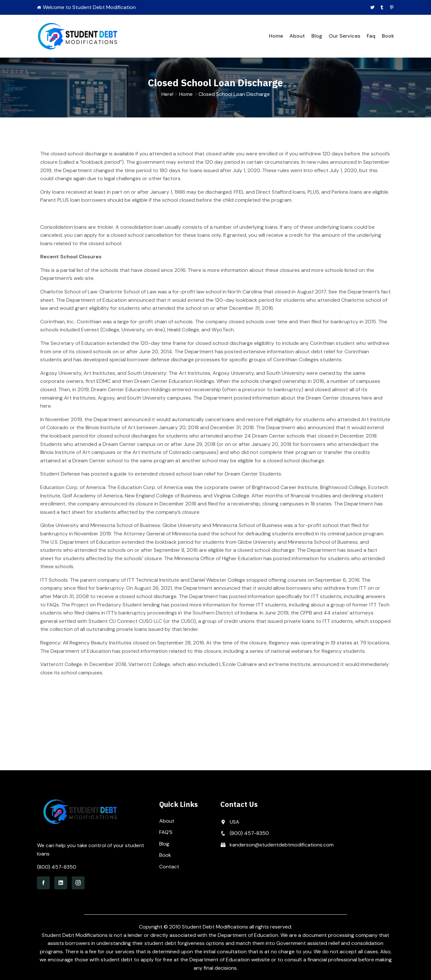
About (297, 36)
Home (276, 36)
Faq (371, 36)
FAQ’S (166, 832)
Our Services (344, 36)
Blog (317, 36)
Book (388, 36)
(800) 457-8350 (57, 867)
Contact (169, 867)
